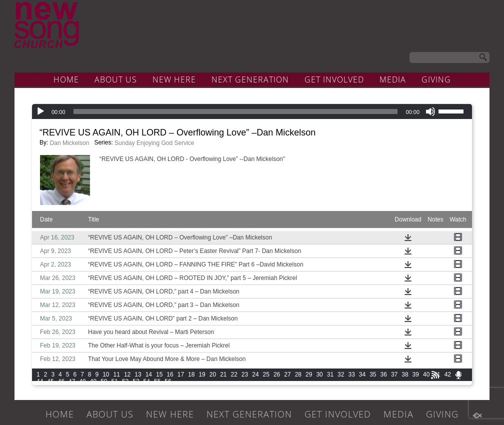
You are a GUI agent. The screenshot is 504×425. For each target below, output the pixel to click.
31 (330, 374)
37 (394, 374)
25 (266, 374)
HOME (66, 79)
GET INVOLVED (334, 79)
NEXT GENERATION (250, 79)
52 (125, 381)
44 (40, 381)
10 (106, 374)
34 (362, 374)
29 (309, 374)
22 (234, 374)
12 (127, 374)
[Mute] (430, 111)
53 (136, 381)
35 (373, 374)
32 (341, 374)
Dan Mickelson (70, 143)
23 (245, 374)
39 (416, 374)
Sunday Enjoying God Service (154, 143)
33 (351, 374)
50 (104, 381)
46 (61, 381)
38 (405, 374)
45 (50, 381)
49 (93, 381)
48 (82, 381)
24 (255, 374)
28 (298, 374)
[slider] (236, 111)
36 (384, 374)
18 (191, 374)
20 (213, 374)
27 (287, 374)
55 (157, 381)
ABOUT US (116, 79)
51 (115, 381)
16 (170, 374)
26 (277, 374)
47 (72, 381)
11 (117, 374)
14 (149, 374)
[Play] (40, 111)
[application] (252, 111)
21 (223, 374)
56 (168, 381)
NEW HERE (174, 79)
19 (202, 374)
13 (138, 374)
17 (181, 374)
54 (147, 381)
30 (319, 374)
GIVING (436, 79)
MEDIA (393, 79)
